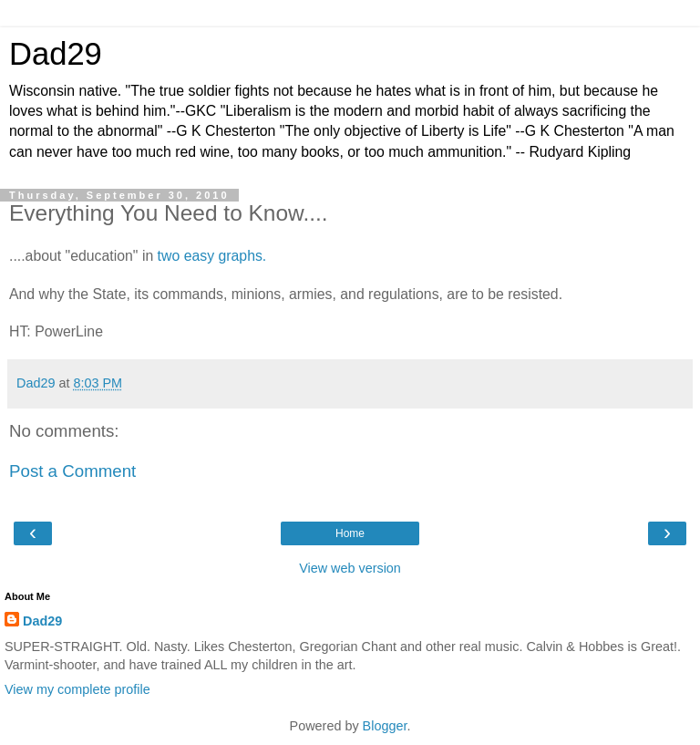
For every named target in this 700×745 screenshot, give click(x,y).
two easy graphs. (212, 256)
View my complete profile (77, 689)
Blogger (385, 726)
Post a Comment (72, 471)
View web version (350, 568)
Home (350, 533)
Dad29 (56, 54)
